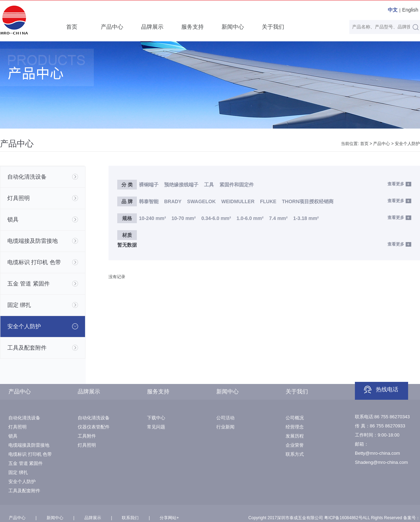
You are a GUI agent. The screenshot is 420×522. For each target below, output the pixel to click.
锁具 (13, 436)
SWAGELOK (202, 201)
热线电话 (387, 389)
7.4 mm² (278, 218)
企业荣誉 (295, 445)
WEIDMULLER (238, 201)
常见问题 (156, 427)
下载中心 (156, 418)
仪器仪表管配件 (94, 427)
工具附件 (87, 436)
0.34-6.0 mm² (216, 218)
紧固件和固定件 (237, 185)
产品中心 (112, 27)
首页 (72, 27)
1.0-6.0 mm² (250, 218)
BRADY (173, 201)
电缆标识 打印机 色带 (30, 454)
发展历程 (295, 436)
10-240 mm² (152, 218)
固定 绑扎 (18, 472)
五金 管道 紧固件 (26, 463)
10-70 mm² (184, 218)
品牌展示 (152, 27)
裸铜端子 (149, 185)
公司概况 (295, 418)
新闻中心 (233, 27)
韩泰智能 (149, 201)
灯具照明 (17, 427)
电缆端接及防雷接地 (29, 445)
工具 (210, 185)
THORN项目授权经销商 (308, 201)
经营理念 (295, 427)
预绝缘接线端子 (181, 185)
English (410, 10)
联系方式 (295, 454)
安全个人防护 (407, 144)
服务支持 (192, 27)
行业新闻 (225, 427)
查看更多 (396, 184)
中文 (393, 10)
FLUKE (268, 201)
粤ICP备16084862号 (343, 518)
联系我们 (130, 518)
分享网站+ (169, 518)
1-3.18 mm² (306, 218)
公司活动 (225, 418)
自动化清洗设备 (24, 418)
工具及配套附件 (24, 491)
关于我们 (273, 27)
